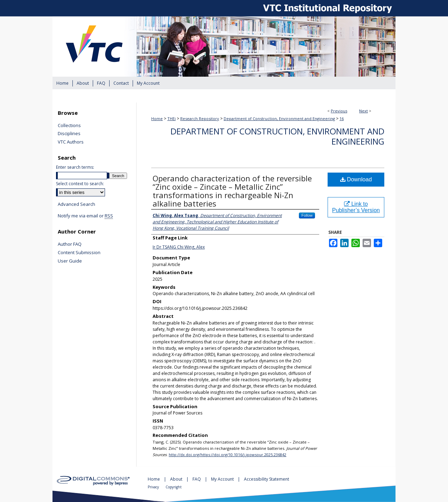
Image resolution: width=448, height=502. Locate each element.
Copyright (174, 487)
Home (157, 118)
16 (342, 118)
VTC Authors (71, 142)
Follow (307, 215)
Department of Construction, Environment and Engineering (279, 118)
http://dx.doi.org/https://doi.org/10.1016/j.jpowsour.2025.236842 (227, 455)
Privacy (154, 487)
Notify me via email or (85, 216)
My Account (223, 479)
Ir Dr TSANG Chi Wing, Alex (179, 247)
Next (363, 111)
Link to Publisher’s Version (356, 207)
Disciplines (69, 134)
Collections (69, 126)
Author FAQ (70, 244)
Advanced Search (76, 204)
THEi (171, 118)
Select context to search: (80, 184)
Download (356, 179)
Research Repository (200, 118)
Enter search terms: (75, 167)
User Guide (70, 261)
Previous (339, 111)
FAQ (197, 479)
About (177, 479)
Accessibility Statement (267, 479)
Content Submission (79, 253)
